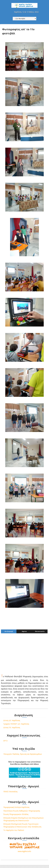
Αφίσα (24, 632)
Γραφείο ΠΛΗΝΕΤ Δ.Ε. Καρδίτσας (16, 724)
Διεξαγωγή (9, 632)
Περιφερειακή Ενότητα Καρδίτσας (16, 808)
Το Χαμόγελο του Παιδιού (14, 831)
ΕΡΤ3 (5, 741)
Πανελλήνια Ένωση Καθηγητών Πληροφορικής (22, 811)
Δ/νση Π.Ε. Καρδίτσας (12, 728)
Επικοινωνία (40, 632)
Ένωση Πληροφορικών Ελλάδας (16, 815)
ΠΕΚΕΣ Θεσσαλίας (10, 792)
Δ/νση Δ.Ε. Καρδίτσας (12, 721)
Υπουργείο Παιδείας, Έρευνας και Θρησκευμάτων (23, 754)
